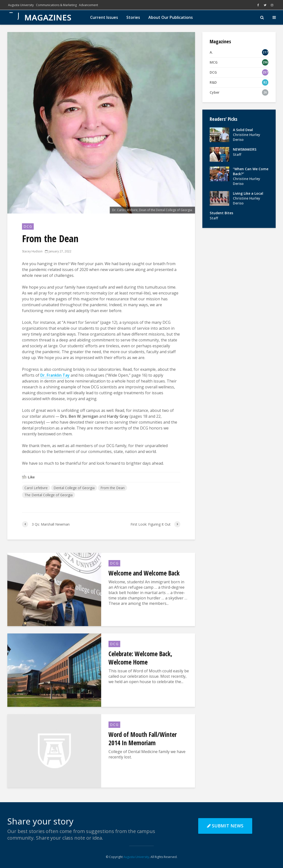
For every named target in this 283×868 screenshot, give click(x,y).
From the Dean (113, 488)
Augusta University (21, 5)
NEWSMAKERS (245, 149)
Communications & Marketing (56, 5)
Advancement (88, 5)
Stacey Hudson (32, 251)
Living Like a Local (248, 193)
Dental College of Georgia (74, 488)
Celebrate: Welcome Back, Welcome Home (140, 658)
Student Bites (221, 213)
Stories (133, 17)
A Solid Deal (243, 130)
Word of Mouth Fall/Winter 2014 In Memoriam (143, 739)
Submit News (225, 826)
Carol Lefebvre (36, 488)
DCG (28, 226)
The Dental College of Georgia (49, 495)
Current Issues (104, 17)
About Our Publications (171, 17)
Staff (237, 154)
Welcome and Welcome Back (144, 573)
